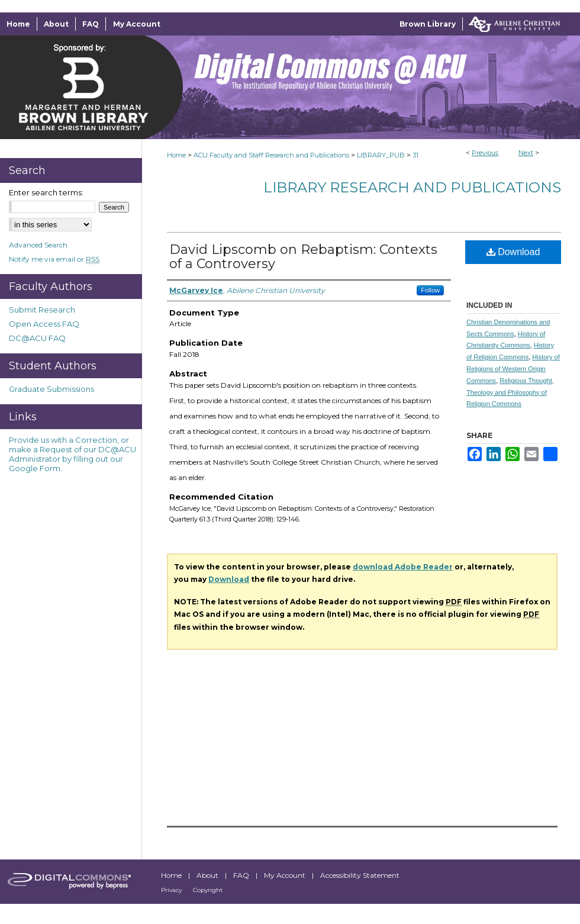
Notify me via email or (54, 259)
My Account (286, 875)
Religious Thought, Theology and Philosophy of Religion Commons (510, 392)
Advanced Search (38, 245)
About (208, 875)
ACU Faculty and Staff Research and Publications (271, 155)
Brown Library (428, 24)
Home (176, 155)
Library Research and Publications (412, 187)
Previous (485, 153)
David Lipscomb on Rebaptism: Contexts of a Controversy (303, 257)
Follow (430, 290)
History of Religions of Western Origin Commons (513, 369)
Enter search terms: (46, 192)
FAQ (242, 875)
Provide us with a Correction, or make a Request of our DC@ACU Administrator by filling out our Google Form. (72, 454)
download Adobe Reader (403, 567)
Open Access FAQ (44, 324)
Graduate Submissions (51, 389)
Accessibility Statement (360, 875)
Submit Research (42, 310)
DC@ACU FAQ (37, 338)
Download (513, 252)
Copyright (208, 890)
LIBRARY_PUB (381, 155)
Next (526, 153)
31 (415, 155)
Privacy (172, 890)
